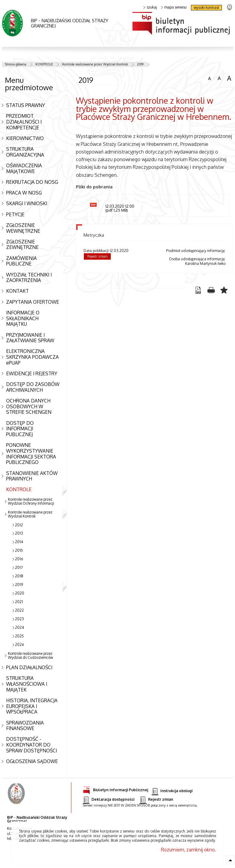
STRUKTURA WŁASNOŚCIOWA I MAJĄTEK (27, 684)
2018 (19, 576)
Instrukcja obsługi (172, 791)
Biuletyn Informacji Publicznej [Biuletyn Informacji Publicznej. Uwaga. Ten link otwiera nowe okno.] (116, 789)
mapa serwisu (174, 7)
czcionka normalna (209, 78)
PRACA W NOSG (24, 193)
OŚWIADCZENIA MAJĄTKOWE (24, 168)
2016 (19, 559)
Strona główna (16, 64)
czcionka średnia (219, 78)
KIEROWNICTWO (25, 138)
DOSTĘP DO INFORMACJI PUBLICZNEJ (20, 429)
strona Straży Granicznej (229, 7)
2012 (19, 525)
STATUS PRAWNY (26, 105)
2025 (19, 636)
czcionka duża (229, 78)
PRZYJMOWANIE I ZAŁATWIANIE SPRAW (30, 338)
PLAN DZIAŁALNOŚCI (29, 667)
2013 (19, 533)
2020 (20, 593)
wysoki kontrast (206, 7)
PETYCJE (15, 214)
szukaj (150, 7)
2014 (19, 542)
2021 (19, 602)
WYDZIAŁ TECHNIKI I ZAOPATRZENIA (29, 278)
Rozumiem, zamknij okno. (188, 850)
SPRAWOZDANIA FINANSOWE (25, 726)
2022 (19, 610)
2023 (19, 619)
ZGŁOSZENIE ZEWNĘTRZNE (22, 245)
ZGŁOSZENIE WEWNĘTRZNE (23, 228)
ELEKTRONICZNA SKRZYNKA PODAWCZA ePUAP (32, 357)
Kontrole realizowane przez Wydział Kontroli (95, 64)
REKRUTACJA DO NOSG (32, 182)
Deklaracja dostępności (109, 800)
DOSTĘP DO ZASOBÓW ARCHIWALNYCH (33, 387)
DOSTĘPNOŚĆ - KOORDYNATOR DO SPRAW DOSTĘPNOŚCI (32, 745)
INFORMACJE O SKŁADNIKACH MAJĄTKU (23, 318)
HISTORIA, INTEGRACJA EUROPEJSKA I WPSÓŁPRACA (32, 706)
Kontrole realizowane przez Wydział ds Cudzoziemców (30, 655)
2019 (140, 64)
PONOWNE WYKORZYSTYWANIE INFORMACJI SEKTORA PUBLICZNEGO (31, 454)
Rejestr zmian (97, 256)
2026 (19, 645)
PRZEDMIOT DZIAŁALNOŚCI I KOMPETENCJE (24, 122)
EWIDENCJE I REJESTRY (32, 373)
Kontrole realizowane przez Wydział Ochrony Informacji (31, 501)
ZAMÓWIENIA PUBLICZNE (21, 261)
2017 (19, 568)
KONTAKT (17, 291)
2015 (19, 550)
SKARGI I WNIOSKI (27, 203)
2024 (19, 627)
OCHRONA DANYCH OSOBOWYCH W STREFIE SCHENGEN (29, 406)
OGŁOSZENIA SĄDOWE (32, 761)
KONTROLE (44, 64)
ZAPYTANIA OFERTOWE (33, 302)
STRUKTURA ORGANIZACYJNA (25, 152)
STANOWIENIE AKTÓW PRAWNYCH (32, 476)
